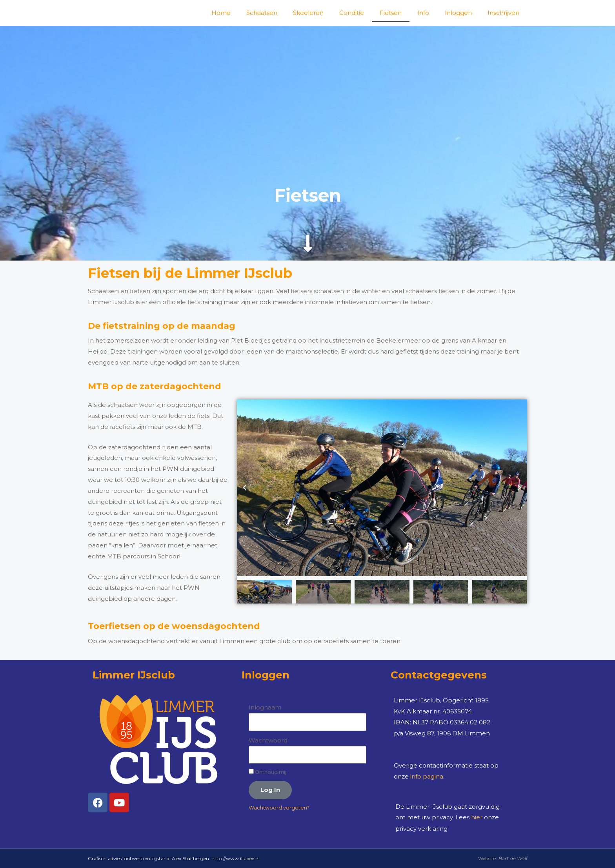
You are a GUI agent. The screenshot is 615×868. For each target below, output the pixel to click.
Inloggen (458, 13)
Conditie (352, 13)
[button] (245, 488)
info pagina (427, 776)
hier (477, 817)
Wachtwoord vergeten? (279, 808)
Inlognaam (265, 707)
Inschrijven (503, 13)
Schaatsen (262, 13)
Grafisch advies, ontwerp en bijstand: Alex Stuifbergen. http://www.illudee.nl (174, 858)
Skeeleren (308, 13)
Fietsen (391, 13)
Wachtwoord (268, 740)
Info (423, 13)
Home (221, 13)
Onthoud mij (267, 772)
